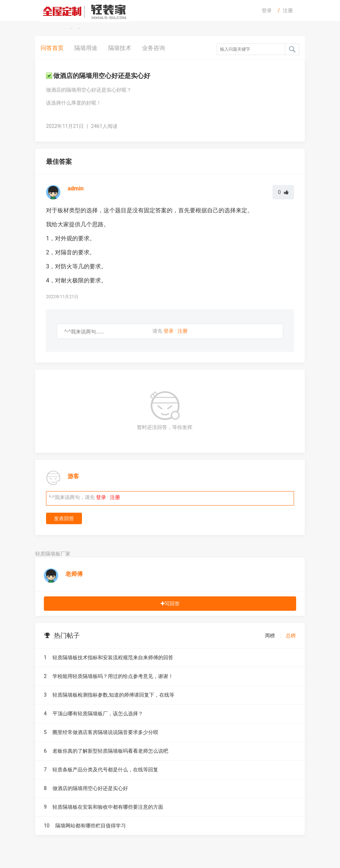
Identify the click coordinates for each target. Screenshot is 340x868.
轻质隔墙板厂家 (53, 554)
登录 (267, 10)
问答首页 (52, 48)
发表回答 (64, 518)
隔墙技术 (120, 48)
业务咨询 (153, 48)
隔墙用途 (86, 48)
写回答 (170, 604)
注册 (288, 10)
